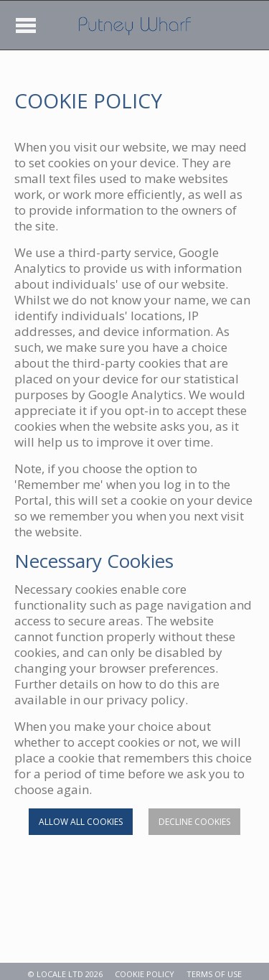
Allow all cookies (81, 822)
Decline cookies (194, 822)
